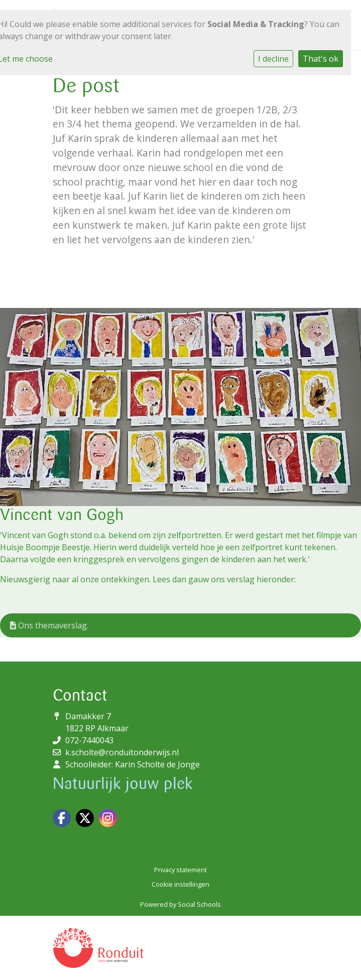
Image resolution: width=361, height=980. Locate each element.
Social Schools (199, 904)
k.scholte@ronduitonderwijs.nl (122, 752)
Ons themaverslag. (49, 625)
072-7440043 (89, 740)
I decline (273, 59)
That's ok (321, 59)
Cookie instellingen (180, 884)
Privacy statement (180, 870)
